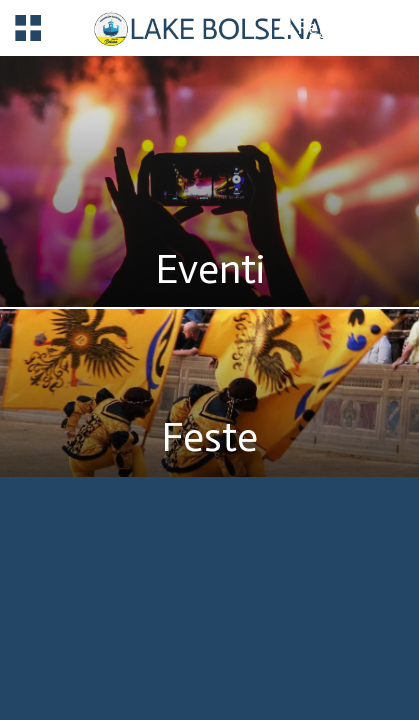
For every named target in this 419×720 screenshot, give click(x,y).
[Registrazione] (344, 27)
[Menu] (28, 28)
